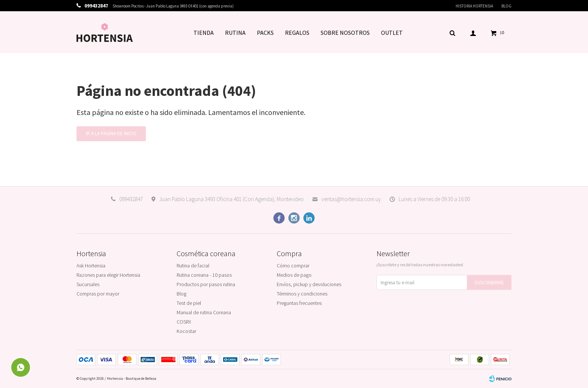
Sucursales (88, 284)
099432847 (131, 199)
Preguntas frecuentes (299, 303)
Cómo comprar (293, 266)
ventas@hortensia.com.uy (351, 199)
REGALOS (297, 33)
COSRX (184, 322)
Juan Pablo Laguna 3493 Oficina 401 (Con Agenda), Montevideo (231, 199)
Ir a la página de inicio (111, 134)
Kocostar (186, 331)
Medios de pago (294, 275)
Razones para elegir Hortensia (108, 275)
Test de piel (189, 303)
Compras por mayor (98, 294)
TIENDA (204, 33)
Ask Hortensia (91, 266)
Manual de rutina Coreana (204, 312)
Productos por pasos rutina (206, 284)
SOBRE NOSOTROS (345, 33)
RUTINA (235, 33)
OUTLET (392, 33)
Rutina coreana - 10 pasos (204, 275)
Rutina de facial (193, 266)
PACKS (265, 33)
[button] (452, 33)
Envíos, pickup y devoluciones (309, 284)
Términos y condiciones (302, 294)
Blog (506, 6)
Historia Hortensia (474, 6)
